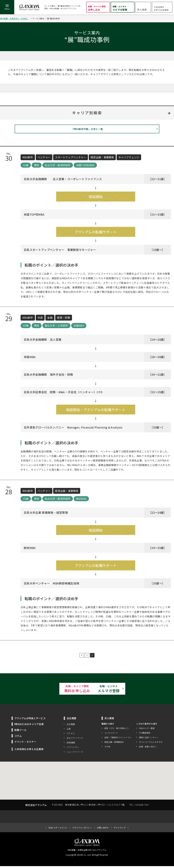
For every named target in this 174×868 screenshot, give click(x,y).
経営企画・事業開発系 (114, 744)
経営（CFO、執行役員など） (117, 730)
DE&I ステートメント (58, 829)
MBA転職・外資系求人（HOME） (14, 18)
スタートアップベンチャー (71, 158)
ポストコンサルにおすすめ (151, 744)
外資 (40, 319)
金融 (50, 319)
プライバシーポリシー (82, 829)
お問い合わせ (103, 829)
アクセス (71, 735)
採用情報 (71, 744)
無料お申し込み (52, 690)
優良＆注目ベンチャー (149, 739)
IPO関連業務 (145, 735)
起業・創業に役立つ (148, 749)
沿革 (69, 731)
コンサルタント (111, 735)
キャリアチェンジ (129, 158)
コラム (18, 738)
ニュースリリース (75, 754)
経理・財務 (64, 319)
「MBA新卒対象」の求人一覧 (87, 130)
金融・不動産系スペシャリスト (118, 739)
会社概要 (71, 726)
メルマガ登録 (122, 690)
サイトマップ (120, 829)
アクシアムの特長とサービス (30, 720)
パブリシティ (73, 749)
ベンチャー (44, 158)
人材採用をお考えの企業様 (29, 751)
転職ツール (20, 732)
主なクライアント (75, 740)
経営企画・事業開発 (102, 158)
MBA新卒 (28, 158)
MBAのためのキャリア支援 (29, 726)
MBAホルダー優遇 (147, 730)
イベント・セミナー (25, 743)
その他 (107, 749)
